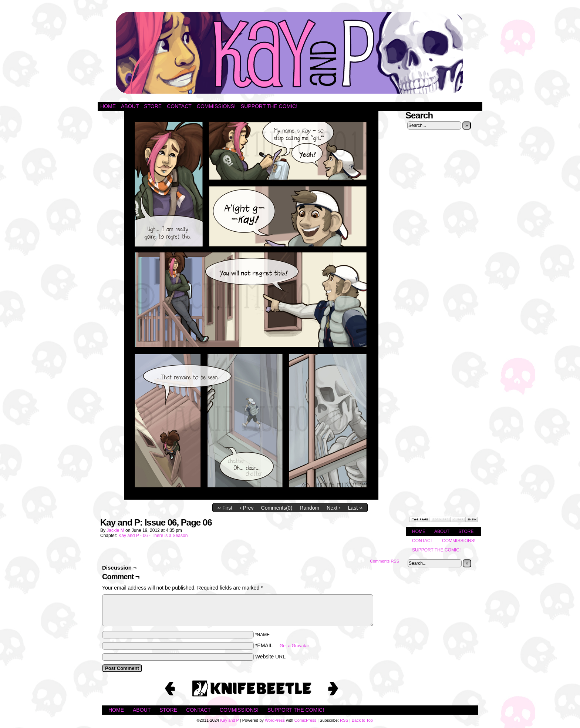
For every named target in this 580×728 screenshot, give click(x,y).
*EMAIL (282, 645)
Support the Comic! (269, 106)
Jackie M (115, 530)
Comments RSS (385, 561)
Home (108, 106)
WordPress (275, 720)
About (130, 106)
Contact (179, 106)
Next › (333, 508)
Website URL (270, 657)
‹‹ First (225, 508)
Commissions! (216, 106)
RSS (344, 720)
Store (153, 106)
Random (309, 508)
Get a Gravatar (294, 646)
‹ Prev (247, 508)
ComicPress (305, 720)
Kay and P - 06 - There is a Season (153, 536)
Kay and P (290, 53)
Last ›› (355, 508)
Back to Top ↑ (364, 720)
